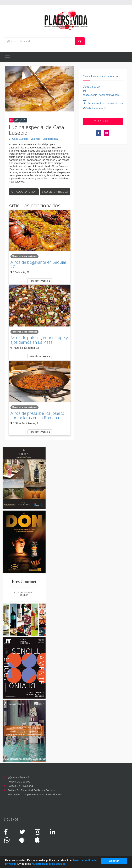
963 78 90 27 (92, 87)
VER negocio (103, 121)
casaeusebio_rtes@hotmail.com (101, 93)
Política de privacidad (20, 786)
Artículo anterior (24, 192)
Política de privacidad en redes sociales (31, 790)
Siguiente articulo (55, 192)
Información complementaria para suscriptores (35, 794)
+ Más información (40, 281)
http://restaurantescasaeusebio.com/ (104, 102)
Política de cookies (19, 782)
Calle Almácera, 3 (94, 108)
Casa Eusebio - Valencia (100, 76)
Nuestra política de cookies (49, 864)
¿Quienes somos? (18, 777)
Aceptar (114, 861)
